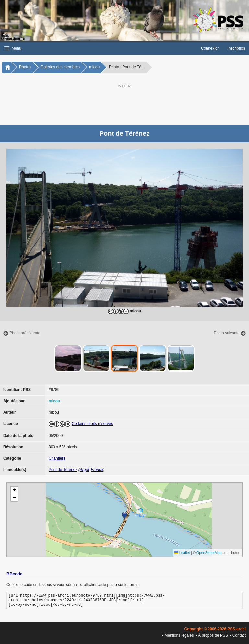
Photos (25, 67)
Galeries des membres (60, 67)
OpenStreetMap (209, 553)
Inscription (236, 48)
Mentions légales (179, 635)
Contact (239, 635)
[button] (99, 48)
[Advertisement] (131, 104)
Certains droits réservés (92, 424)
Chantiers (57, 458)
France (97, 470)
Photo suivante (226, 333)
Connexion (210, 48)
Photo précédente (25, 333)
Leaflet (182, 553)
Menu (13, 48)
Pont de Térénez (63, 470)
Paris (5, 35)
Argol (84, 470)
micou (94, 67)
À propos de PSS (213, 635)
